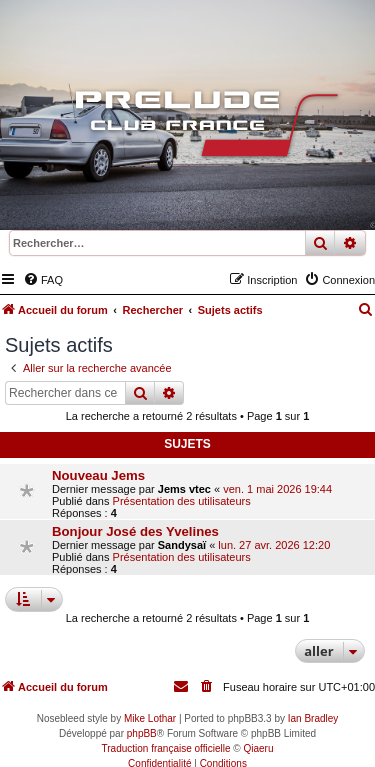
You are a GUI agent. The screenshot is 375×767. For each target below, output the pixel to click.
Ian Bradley (313, 718)
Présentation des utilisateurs (182, 501)
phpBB (142, 733)
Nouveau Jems (98, 475)
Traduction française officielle (166, 748)
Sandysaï (182, 545)
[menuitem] (43, 280)
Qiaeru (258, 748)
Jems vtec (184, 489)
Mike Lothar (150, 718)
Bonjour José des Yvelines (135, 531)
